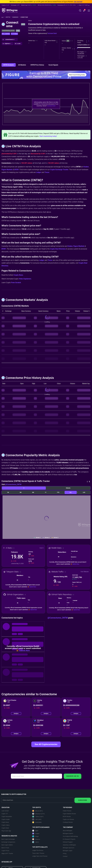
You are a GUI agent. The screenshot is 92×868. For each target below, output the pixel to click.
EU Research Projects (69, 839)
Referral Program (68, 842)
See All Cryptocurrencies (46, 744)
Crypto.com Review (68, 819)
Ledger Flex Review (38, 850)
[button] (83, 5)
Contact (65, 856)
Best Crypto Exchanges (8, 839)
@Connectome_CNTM (13, 484)
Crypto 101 (5, 814)
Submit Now (76, 564)
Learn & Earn (5, 811)
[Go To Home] (3, 17)
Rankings (16, 17)
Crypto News (18, 275)
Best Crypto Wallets (7, 845)
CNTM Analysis (9, 65)
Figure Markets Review (69, 814)
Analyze (16, 713)
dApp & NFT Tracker (7, 853)
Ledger (39, 172)
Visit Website (85, 572)
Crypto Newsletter (7, 817)
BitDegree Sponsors (68, 848)
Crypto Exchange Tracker (59, 170)
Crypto (9, 17)
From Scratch (16, 283)
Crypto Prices (5, 851)
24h (68, 41)
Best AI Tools (5, 848)
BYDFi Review (67, 817)
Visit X (42, 548)
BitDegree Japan (68, 851)
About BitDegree (67, 831)
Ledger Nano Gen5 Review (40, 856)
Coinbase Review (68, 822)
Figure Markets (7, 170)
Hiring (65, 853)
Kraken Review (67, 811)
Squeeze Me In (72, 776)
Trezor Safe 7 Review (38, 853)
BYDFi (17, 170)
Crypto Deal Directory (58, 249)
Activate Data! (52, 33)
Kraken (86, 167)
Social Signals (53, 65)
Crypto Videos (6, 825)
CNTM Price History (37, 65)
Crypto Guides (6, 819)
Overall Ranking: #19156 (8, 31)
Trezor (47, 172)
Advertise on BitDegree (69, 845)
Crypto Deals (5, 828)
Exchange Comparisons (8, 842)
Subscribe (83, 800)
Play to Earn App (6, 831)
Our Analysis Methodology (70, 836)
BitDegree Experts (68, 833)
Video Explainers (25, 279)
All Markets (22, 65)
